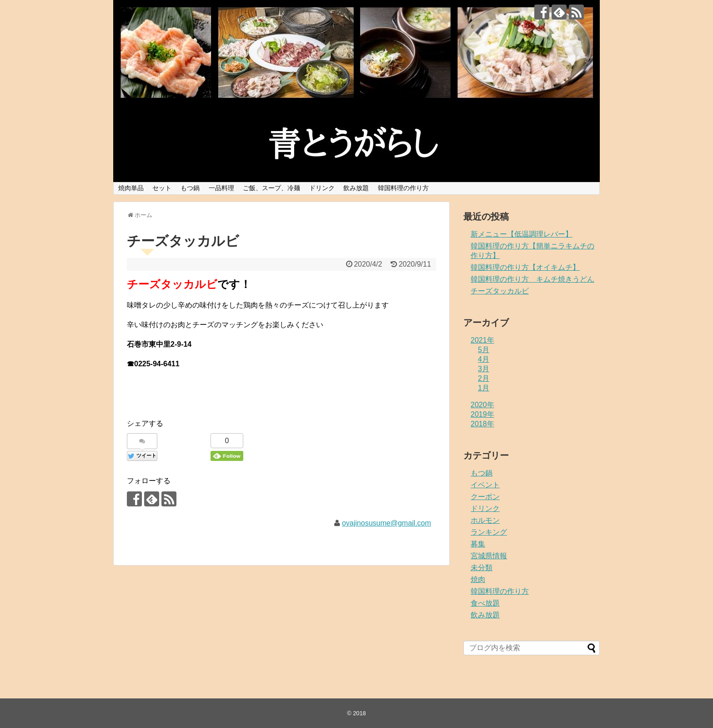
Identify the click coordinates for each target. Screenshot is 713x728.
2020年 (482, 405)
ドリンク (322, 188)
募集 (478, 544)
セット (162, 188)
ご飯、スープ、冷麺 (271, 188)
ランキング (489, 532)
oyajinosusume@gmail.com (387, 523)
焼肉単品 (131, 188)
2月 (484, 378)
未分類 (482, 568)
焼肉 (478, 579)
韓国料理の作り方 (403, 188)
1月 (484, 388)
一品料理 (221, 188)
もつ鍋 (190, 188)
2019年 (482, 414)
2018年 (482, 424)
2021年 (482, 340)
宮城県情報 (489, 556)
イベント (485, 485)
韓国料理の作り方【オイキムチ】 (525, 267)
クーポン (485, 497)
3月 (484, 369)
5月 (484, 350)
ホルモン (485, 520)
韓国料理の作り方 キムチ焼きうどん (532, 279)
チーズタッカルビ (500, 291)
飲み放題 (356, 188)
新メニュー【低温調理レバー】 (522, 234)
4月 (484, 359)
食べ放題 (485, 603)
